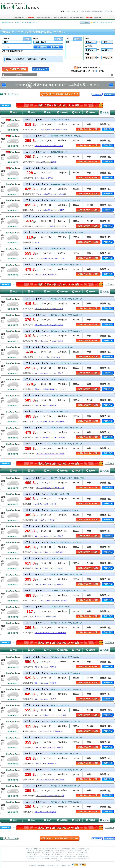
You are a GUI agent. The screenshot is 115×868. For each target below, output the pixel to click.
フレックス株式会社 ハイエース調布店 (49, 568)
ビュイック (28, 855)
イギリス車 (52, 849)
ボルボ (88, 859)
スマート (81, 851)
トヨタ (24, 22)
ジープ (73, 855)
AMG (70, 851)
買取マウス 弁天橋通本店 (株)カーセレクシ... (51, 389)
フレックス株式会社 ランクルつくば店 (50, 259)
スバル (37, 851)
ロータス (57, 857)
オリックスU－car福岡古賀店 (45, 617)
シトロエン (87, 857)
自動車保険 (89, 17)
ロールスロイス (79, 855)
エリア (68, 39)
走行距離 (89, 46)
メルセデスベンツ (63, 851)
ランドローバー (44, 857)
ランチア (74, 859)
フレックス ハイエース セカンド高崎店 (49, 146)
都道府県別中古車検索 (77, 17)
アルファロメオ (39, 859)
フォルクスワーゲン (57, 853)
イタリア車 (64, 849)
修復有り (43, 59)
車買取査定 (31, 17)
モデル (36, 39)
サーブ (58, 860)
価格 (87, 39)
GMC (82, 853)
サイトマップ (109, 22)
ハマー (86, 853)
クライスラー (62, 855)
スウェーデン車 (72, 849)
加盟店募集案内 (42, 865)
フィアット (60, 859)
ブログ (58, 865)
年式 (87, 54)
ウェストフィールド (72, 857)
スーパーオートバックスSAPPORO (47, 357)
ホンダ (29, 851)
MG (61, 857)
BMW (86, 851)
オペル (65, 853)
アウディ (49, 853)
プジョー (28, 859)
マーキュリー (47, 855)
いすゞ (56, 851)
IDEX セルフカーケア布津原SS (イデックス (50, 226)
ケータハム (80, 857)
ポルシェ (44, 853)
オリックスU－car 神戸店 (44, 178)
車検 (69, 865)
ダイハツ (51, 851)
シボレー (78, 853)
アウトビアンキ (81, 859)
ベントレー (87, 855)
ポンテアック (55, 855)
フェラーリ (47, 859)
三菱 (33, 851)
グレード (6, 47)
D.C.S (37, 242)
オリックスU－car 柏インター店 (45, 504)
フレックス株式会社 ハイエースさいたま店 (50, 438)
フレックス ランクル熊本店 (45, 520)
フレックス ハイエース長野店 (45, 405)
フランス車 (58, 849)
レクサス (79, 849)
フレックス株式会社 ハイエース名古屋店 (51, 194)
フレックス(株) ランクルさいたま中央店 (52, 130)
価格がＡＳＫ (32, 59)
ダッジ (68, 855)
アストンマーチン (30, 857)
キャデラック (71, 853)
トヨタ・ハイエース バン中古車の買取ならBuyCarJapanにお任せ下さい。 (90, 11)
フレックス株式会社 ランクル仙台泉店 (49, 552)
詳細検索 (20, 75)
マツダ (42, 851)
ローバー (52, 857)
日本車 (17, 22)
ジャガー (37, 857)
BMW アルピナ (37, 853)
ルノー (32, 859)
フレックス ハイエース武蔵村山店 (50, 731)
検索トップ (29, 849)
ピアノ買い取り (51, 865)
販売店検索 (98, 17)
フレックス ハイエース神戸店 (45, 275)
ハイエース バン (33, 22)
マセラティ (53, 859)
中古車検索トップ (20, 17)
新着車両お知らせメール (44, 17)
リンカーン (35, 855)
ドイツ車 (39, 849)
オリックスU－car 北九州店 (46, 162)
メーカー (6, 39)
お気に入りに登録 (98, 22)
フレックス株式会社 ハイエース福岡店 (50, 210)
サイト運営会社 (32, 865)
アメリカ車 (45, 849)
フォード (41, 855)
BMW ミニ (30, 853)
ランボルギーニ (67, 859)
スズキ (46, 851)
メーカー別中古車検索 (61, 17)
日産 (88, 849)
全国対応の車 (20, 59)
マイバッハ (75, 851)
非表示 (9, 59)
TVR (64, 857)
